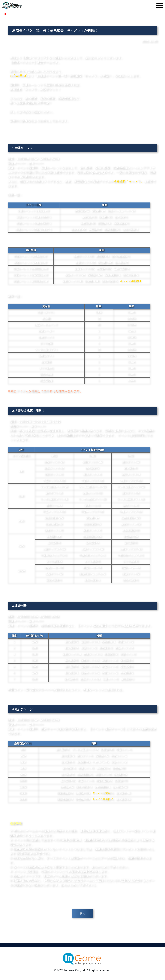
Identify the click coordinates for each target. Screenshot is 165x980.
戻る (82, 913)
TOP (6, 14)
